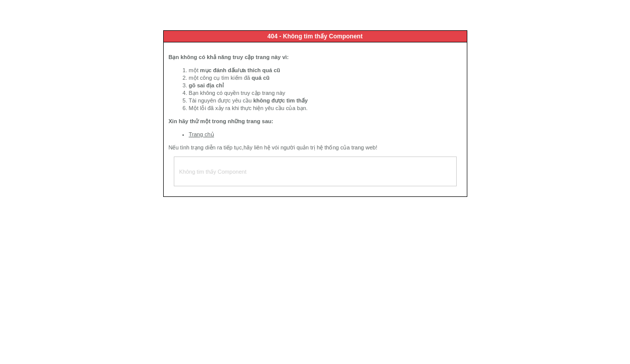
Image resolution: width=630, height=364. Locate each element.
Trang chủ (202, 134)
